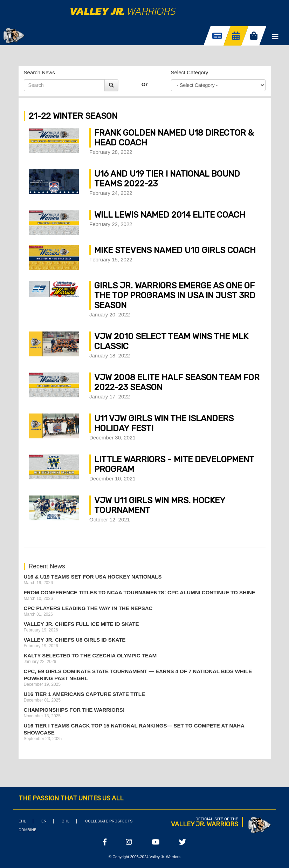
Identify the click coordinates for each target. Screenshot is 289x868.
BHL (66, 821)
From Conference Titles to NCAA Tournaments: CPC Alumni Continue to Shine (140, 592)
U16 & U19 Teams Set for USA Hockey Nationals (93, 577)
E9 (44, 821)
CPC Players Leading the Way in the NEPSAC (88, 608)
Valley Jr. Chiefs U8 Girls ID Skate (75, 640)
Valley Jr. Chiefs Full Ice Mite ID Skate (81, 624)
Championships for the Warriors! (74, 710)
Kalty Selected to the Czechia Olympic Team (90, 655)
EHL (22, 821)
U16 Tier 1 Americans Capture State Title (84, 694)
